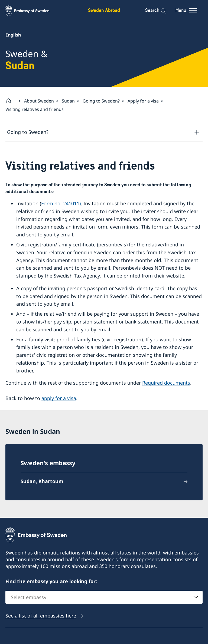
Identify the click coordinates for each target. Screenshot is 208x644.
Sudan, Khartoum (42, 481)
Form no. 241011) (61, 203)
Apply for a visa (143, 101)
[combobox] (104, 597)
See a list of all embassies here (41, 616)
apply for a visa (59, 398)
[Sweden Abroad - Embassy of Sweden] (32, 10)
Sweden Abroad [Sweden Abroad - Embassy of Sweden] (104, 10)
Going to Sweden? (101, 101)
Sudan (68, 101)
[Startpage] (11, 101)
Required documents (166, 383)
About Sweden (39, 101)
